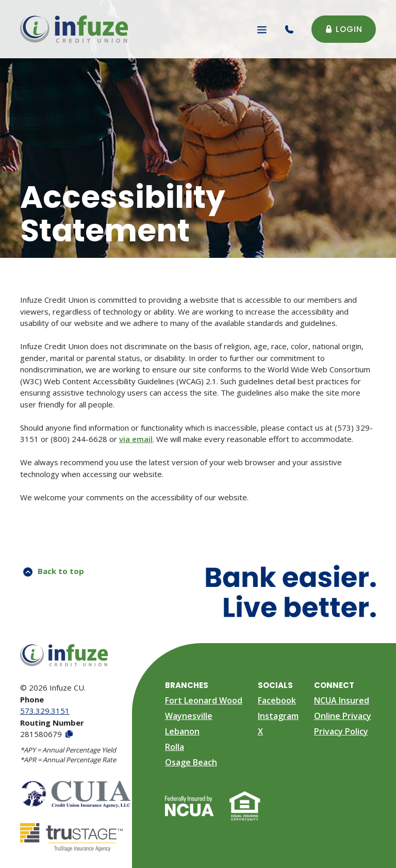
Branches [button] (187, 685)
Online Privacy (343, 716)
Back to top (54, 571)
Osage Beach (191, 762)
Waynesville (189, 716)
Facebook (277, 700)
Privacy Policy (341, 731)
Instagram (278, 716)
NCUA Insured (342, 700)
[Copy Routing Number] (68, 734)
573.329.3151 (45, 711)
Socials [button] (275, 685)
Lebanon (182, 731)
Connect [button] (334, 685)
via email (136, 439)
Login (344, 29)
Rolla (175, 747)
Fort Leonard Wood (204, 700)
